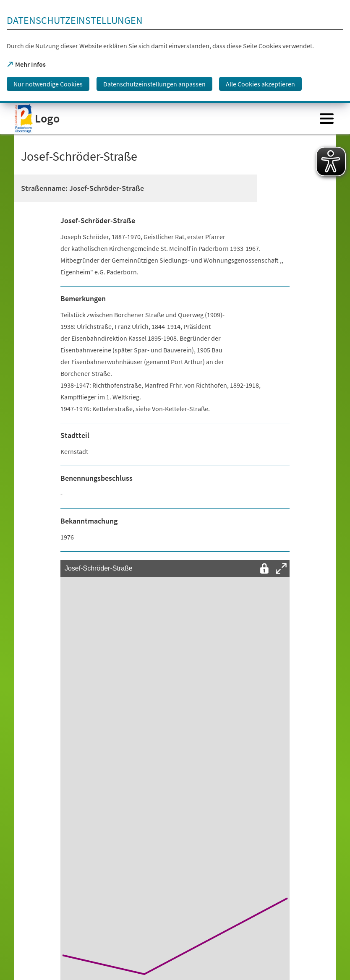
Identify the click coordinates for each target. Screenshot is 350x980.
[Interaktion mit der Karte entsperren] (264, 568)
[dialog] (175, 52)
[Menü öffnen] (327, 119)
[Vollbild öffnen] (281, 568)
